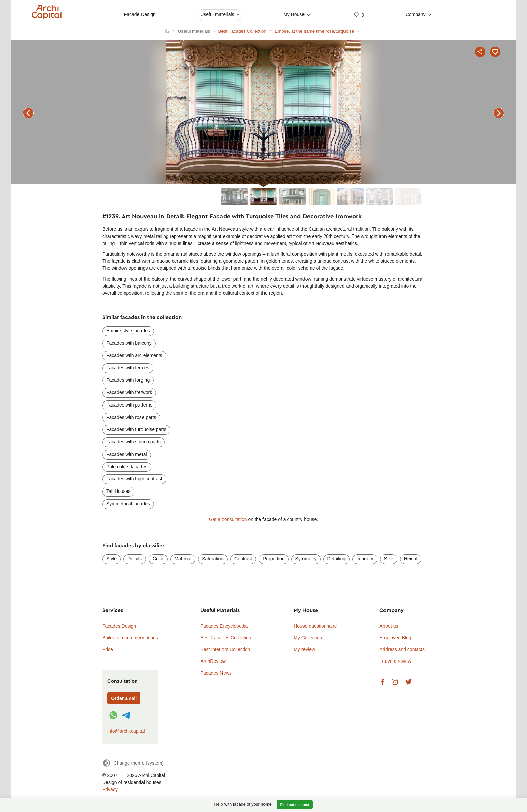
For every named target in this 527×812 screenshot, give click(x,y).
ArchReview (213, 661)
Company (416, 14)
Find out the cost (295, 805)
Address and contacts (402, 649)
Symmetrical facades (128, 504)
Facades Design (119, 626)
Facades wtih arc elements (134, 355)
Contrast (243, 559)
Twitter (409, 682)
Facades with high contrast (134, 479)
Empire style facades (128, 331)
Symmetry (306, 559)
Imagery (365, 559)
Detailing (336, 559)
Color (158, 559)
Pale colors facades (127, 467)
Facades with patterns (129, 405)
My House (294, 14)
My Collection (308, 638)
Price (108, 649)
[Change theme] (133, 763)
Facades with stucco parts (133, 442)
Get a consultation (228, 519)
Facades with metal (127, 454)
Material (183, 559)
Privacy (110, 789)
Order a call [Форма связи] (124, 698)
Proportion (274, 559)
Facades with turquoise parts (136, 429)
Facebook (382, 682)
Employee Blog (395, 638)
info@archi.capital (126, 731)
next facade (499, 113)
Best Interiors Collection (225, 649)
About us (389, 626)
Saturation (213, 559)
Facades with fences (128, 368)
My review (304, 649)
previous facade (28, 113)
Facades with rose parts (131, 417)
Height (411, 559)
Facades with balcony (129, 343)
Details (135, 559)
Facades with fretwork (129, 392)
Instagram (395, 682)
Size (389, 559)
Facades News (216, 673)
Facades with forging (128, 380)
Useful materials (217, 14)
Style (111, 559)
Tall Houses (118, 491)
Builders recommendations (130, 638)
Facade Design (140, 14)
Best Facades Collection (226, 638)
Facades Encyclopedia (224, 626)
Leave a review (395, 661)
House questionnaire (315, 626)
